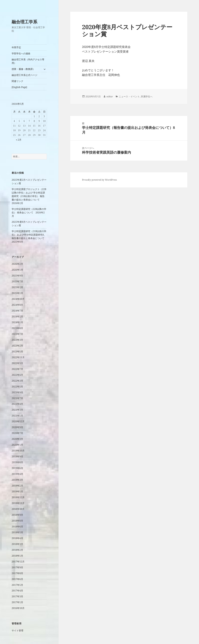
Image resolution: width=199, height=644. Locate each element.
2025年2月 (17, 287)
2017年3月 (17, 596)
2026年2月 (17, 264)
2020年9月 (17, 427)
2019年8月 (17, 462)
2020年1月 (17, 445)
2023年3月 (17, 340)
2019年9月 (17, 456)
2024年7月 (17, 311)
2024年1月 (17, 322)
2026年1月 (17, 270)
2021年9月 (17, 392)
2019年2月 (17, 486)
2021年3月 (17, 410)
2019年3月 (17, 480)
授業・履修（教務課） (23, 69)
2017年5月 (17, 585)
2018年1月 (17, 556)
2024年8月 (17, 305)
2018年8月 (17, 521)
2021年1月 (17, 416)
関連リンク (17, 81)
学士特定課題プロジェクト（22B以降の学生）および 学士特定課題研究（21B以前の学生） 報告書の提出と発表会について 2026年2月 (29, 196)
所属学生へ (147, 96)
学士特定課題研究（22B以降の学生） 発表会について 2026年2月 (29, 212)
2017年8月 (17, 573)
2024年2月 (17, 316)
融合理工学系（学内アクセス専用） (28, 61)
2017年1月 (17, 602)
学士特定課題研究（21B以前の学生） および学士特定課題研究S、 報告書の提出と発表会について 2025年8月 (29, 236)
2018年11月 (18, 503)
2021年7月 (17, 398)
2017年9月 (17, 567)
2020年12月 (18, 421)
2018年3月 (17, 544)
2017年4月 (17, 591)
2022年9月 (17, 363)
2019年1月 (17, 491)
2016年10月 (18, 608)
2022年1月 (17, 387)
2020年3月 (17, 439)
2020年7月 (17, 433)
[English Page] (19, 87)
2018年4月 (17, 538)
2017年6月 (17, 579)
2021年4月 (17, 404)
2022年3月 (17, 381)
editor (110, 96)
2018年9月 (17, 515)
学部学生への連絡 (21, 53)
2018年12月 (18, 497)
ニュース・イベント (129, 96)
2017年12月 (18, 562)
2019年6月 (17, 468)
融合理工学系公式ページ (24, 75)
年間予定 (16, 47)
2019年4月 (17, 474)
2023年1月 (17, 351)
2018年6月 (17, 527)
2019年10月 (18, 451)
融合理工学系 (24, 22)
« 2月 (19, 140)
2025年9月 (17, 276)
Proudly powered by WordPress (99, 180)
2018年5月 (17, 532)
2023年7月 (17, 334)
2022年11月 (18, 357)
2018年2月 (17, 550)
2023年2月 (17, 346)
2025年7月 (17, 281)
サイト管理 (17, 630)
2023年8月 (17, 328)
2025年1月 (17, 293)
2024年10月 (18, 299)
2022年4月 (17, 375)
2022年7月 (17, 369)
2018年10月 (18, 509)
